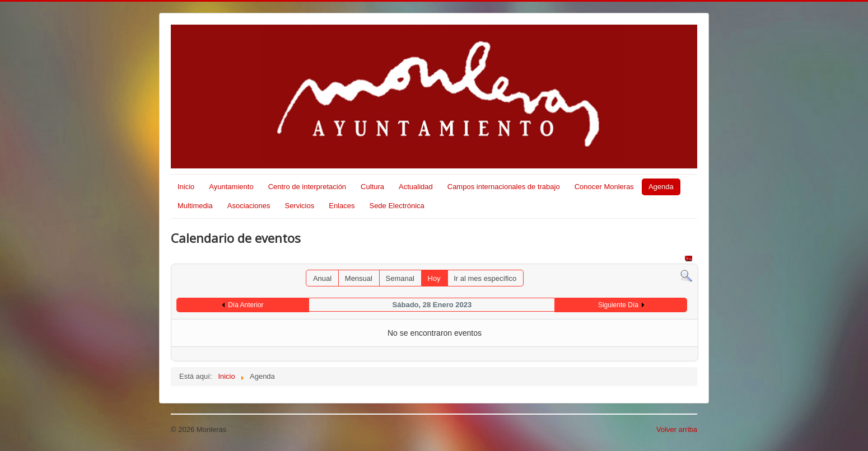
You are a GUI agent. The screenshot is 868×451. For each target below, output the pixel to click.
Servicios (299, 206)
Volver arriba (677, 429)
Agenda (661, 187)
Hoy (434, 278)
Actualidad (416, 187)
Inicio (186, 187)
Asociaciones (249, 206)
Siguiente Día (618, 305)
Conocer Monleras (604, 187)
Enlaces (342, 206)
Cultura (372, 187)
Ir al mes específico (485, 278)
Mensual (359, 278)
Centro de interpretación (307, 187)
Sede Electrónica (396, 206)
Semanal (400, 278)
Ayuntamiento (231, 187)
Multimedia (195, 206)
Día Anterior (246, 305)
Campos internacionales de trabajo (504, 187)
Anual (322, 278)
